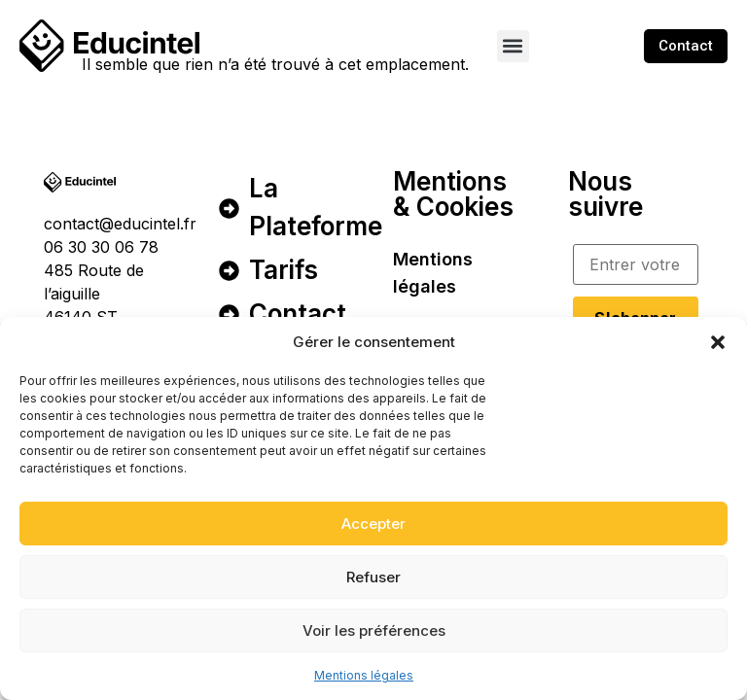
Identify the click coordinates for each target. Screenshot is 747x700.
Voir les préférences (374, 630)
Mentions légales (364, 675)
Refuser (373, 577)
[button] (718, 342)
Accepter (373, 524)
